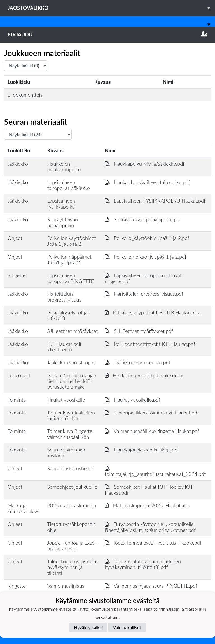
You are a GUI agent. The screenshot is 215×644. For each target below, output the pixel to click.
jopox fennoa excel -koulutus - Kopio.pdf (153, 543)
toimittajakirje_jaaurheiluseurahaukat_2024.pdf (155, 471)
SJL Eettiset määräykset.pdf (139, 331)
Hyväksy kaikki (88, 627)
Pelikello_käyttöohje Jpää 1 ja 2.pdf (147, 238)
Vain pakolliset (127, 627)
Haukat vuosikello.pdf (133, 400)
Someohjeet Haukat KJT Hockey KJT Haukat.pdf (149, 490)
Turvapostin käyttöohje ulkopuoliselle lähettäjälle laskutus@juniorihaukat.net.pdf (150, 527)
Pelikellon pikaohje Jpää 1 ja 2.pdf (146, 257)
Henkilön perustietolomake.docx (144, 375)
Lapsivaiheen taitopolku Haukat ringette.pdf (143, 278)
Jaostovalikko (111, 8)
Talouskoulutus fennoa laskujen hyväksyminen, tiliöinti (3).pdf (143, 564)
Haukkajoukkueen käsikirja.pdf (142, 450)
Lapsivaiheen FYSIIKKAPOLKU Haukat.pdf (155, 201)
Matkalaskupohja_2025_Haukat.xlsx (147, 505)
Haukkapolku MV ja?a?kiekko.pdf (145, 164)
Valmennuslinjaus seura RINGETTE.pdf (151, 586)
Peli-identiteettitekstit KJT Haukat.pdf (150, 344)
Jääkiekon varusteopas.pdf (137, 362)
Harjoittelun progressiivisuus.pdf (144, 294)
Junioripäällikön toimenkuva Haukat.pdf (152, 413)
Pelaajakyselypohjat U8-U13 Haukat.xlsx (152, 312)
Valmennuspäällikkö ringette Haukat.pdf (152, 431)
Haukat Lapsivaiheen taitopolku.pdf (147, 182)
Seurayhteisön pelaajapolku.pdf (143, 219)
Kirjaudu (107, 34)
